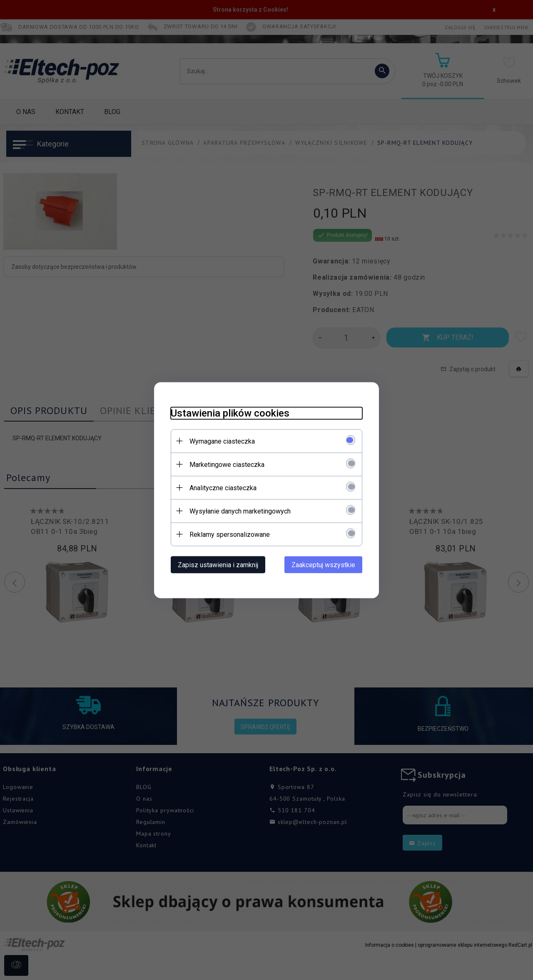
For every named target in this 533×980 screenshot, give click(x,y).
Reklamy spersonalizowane (230, 534)
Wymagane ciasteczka (222, 441)
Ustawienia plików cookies (230, 413)
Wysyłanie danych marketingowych (240, 511)
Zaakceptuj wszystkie (323, 564)
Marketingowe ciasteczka (227, 464)
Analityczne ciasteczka (223, 488)
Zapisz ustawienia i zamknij (218, 564)
